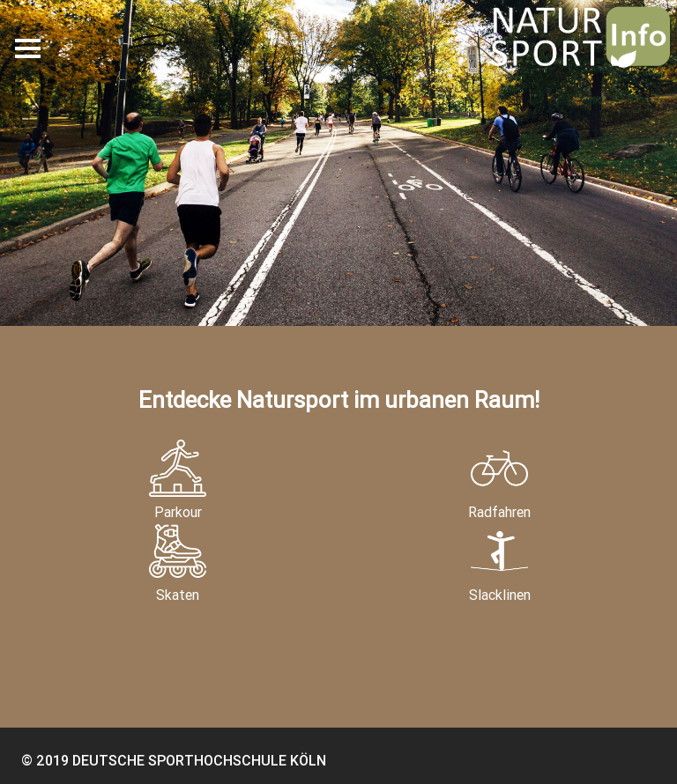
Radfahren (499, 480)
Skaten (178, 563)
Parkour (178, 480)
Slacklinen (500, 563)
